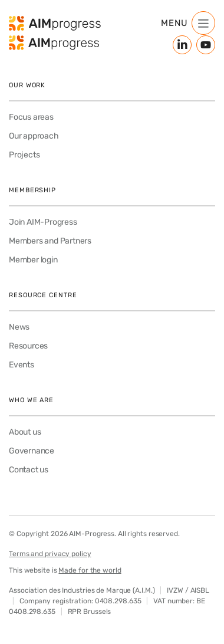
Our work (27, 85)
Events (22, 365)
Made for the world (90, 570)
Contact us (29, 470)
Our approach (34, 136)
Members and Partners (50, 241)
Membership (32, 190)
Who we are (31, 400)
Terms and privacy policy (50, 554)
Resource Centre (43, 295)
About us (25, 432)
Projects (24, 155)
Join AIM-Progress (43, 222)
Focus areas (31, 117)
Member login (33, 260)
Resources (28, 346)
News (19, 327)
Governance (32, 451)
